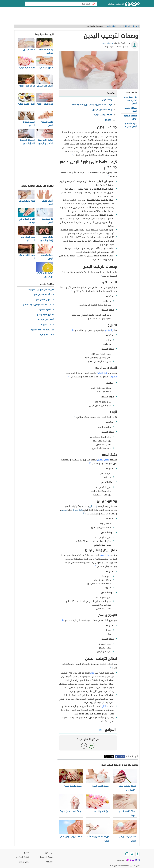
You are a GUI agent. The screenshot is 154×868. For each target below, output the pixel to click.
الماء (92, 673)
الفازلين (109, 330)
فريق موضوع (24, 862)
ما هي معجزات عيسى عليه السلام (38, 305)
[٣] (111, 667)
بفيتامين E (78, 510)
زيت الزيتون (102, 373)
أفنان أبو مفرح (108, 43)
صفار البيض (105, 555)
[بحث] (93, 4)
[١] (73, 154)
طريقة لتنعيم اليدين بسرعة (131, 125)
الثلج (104, 706)
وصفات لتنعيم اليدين (131, 109)
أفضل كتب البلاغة (46, 320)
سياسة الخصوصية (47, 857)
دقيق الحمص (103, 460)
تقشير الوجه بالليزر (45, 315)
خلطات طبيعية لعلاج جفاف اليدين (131, 100)
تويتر (112, 757)
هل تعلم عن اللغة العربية (42, 330)
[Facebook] (138, 854)
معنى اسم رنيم (47, 335)
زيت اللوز (93, 506)
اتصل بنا (26, 853)
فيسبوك (122, 757)
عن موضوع (49, 853)
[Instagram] (127, 854)
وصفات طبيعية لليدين (130, 117)
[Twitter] (132, 854)
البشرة (114, 377)
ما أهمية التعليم (46, 310)
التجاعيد (64, 510)
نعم (92, 746)
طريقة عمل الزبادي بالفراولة (41, 290)
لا (84, 746)
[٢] (101, 275)
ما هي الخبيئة (47, 325)
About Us (50, 862)
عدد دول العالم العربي (44, 300)
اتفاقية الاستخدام (22, 857)
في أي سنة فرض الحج (44, 295)
